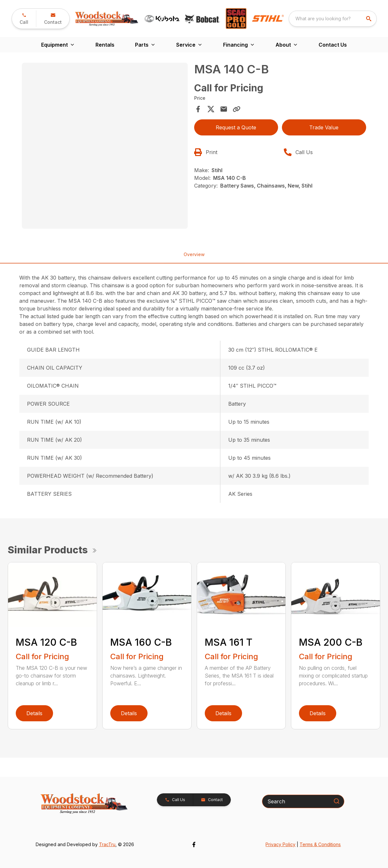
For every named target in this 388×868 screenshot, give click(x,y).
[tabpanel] (105, 147)
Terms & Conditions (320, 844)
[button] (24, 19)
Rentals (105, 45)
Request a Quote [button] (236, 127)
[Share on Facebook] (198, 109)
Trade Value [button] (324, 127)
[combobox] (333, 19)
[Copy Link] (237, 109)
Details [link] (34, 713)
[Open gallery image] (105, 146)
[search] (369, 19)
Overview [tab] (194, 254)
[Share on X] (211, 109)
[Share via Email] (224, 109)
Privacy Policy (280, 844)
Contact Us (333, 45)
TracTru (107, 844)
